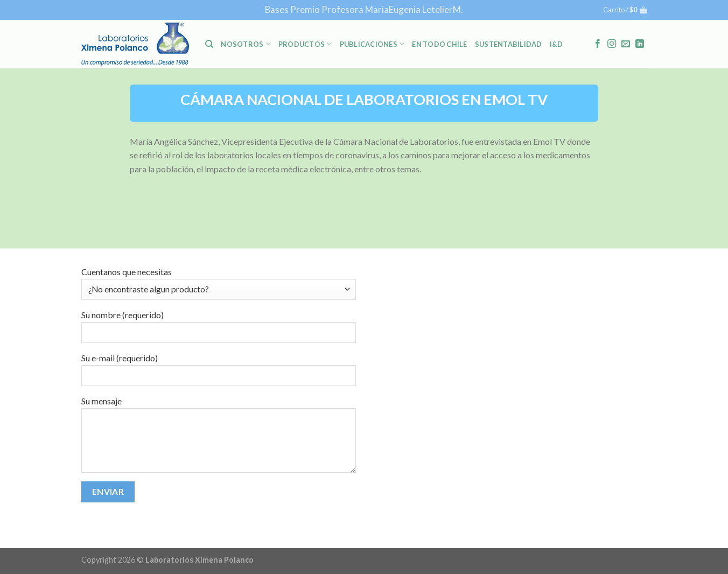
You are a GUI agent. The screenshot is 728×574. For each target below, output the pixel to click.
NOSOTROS (246, 44)
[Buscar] (209, 44)
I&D (556, 44)
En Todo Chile (439, 44)
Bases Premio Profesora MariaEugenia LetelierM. (364, 9)
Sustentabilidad (509, 44)
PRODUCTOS (305, 44)
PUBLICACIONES (372, 44)
